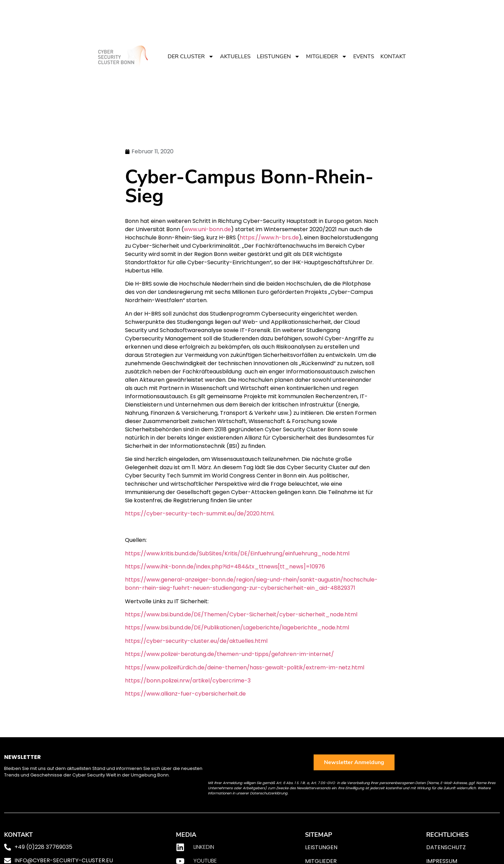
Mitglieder (327, 56)
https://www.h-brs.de (269, 238)
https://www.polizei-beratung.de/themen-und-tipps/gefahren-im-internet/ (229, 654)
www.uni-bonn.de (207, 229)
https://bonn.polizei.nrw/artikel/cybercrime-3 (188, 681)
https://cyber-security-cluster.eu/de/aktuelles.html (196, 641)
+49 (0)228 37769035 (43, 847)
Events (364, 56)
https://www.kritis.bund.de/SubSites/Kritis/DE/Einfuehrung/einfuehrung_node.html (237, 553)
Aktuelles (235, 56)
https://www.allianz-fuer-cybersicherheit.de (185, 694)
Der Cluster (191, 56)
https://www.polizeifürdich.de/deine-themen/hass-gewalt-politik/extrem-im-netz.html (245, 667)
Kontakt (393, 56)
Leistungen (278, 56)
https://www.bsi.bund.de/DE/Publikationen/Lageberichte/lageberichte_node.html (237, 628)
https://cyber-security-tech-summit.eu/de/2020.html (199, 513)
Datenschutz (446, 847)
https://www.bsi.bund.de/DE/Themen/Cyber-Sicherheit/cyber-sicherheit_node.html (241, 614)
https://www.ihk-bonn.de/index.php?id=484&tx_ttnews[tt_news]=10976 (225, 567)
